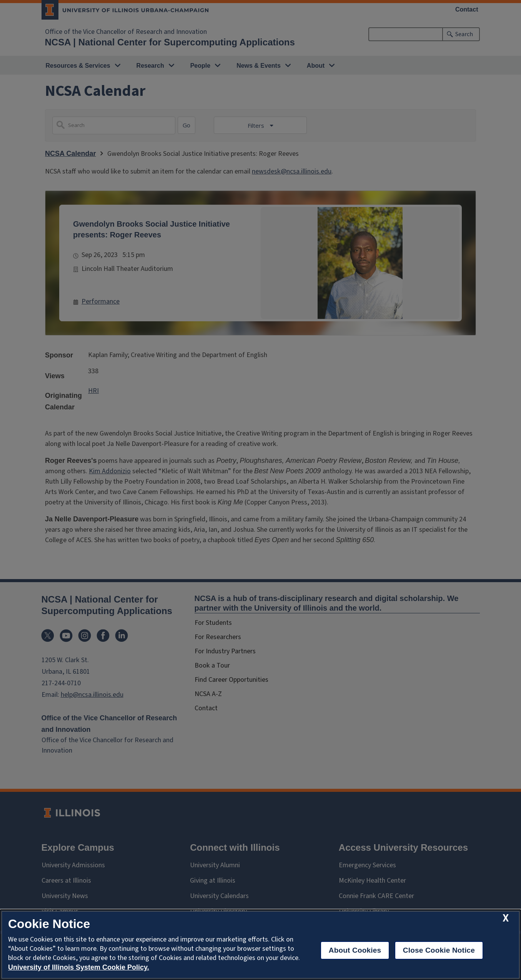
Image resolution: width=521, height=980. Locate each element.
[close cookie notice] (506, 918)
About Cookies (355, 950)
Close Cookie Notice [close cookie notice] (439, 950)
